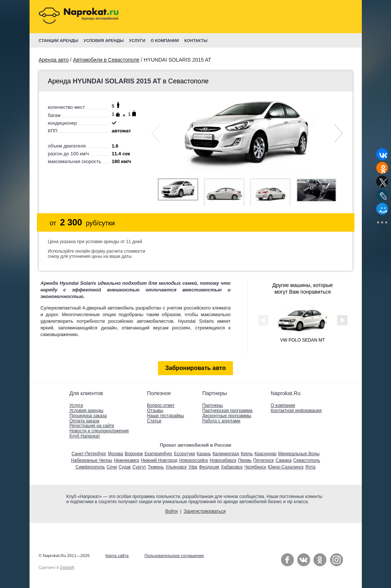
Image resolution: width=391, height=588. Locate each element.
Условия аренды (86, 411)
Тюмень (156, 467)
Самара (284, 460)
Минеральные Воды (299, 454)
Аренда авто (54, 60)
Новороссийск (193, 460)
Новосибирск (223, 460)
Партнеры (213, 405)
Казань (204, 454)
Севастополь (306, 460)
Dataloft (67, 567)
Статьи (154, 421)
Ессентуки (184, 454)
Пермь (245, 460)
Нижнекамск (126, 460)
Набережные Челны (92, 460)
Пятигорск (264, 460)
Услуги (76, 405)
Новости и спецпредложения (99, 431)
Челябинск (255, 467)
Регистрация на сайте (92, 426)
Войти (172, 511)
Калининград (226, 454)
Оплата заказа (84, 421)
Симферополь (90, 467)
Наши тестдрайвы (165, 416)
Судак (125, 467)
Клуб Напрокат (85, 436)
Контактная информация (296, 411)
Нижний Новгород (159, 460)
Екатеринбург (158, 454)
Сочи (112, 467)
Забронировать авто (196, 368)
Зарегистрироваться (205, 511)
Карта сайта (117, 556)
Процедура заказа (88, 416)
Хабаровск (232, 467)
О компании (283, 405)
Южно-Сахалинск (286, 467)
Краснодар (265, 454)
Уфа (193, 467)
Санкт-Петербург (89, 454)
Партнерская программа (227, 411)
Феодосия (209, 467)
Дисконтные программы (227, 416)
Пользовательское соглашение (174, 556)
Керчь (247, 454)
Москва (115, 454)
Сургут (139, 467)
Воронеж (134, 454)
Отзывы (155, 411)
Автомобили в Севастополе (106, 60)
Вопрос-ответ (161, 405)
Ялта (311, 467)
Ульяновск (176, 467)
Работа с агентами (221, 421)
